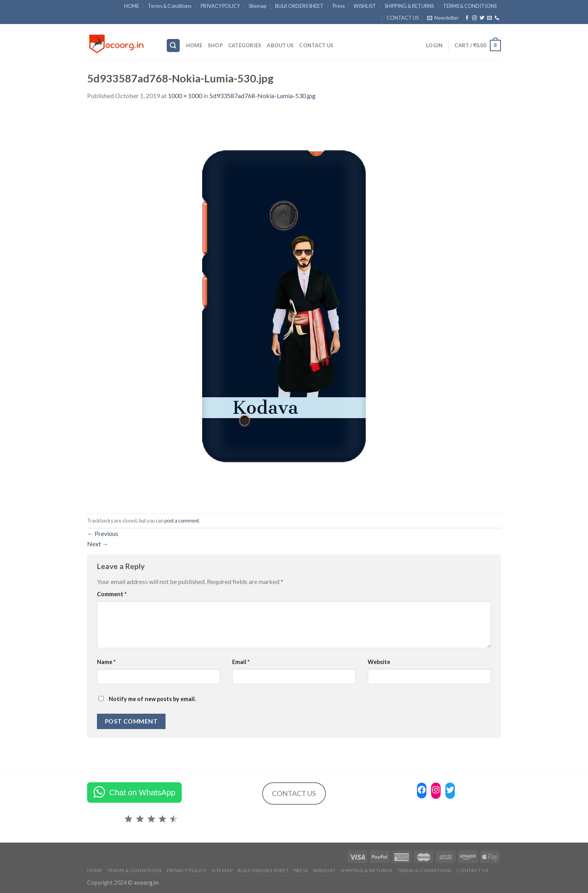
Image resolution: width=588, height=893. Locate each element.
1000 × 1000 (185, 96)
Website (379, 662)
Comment (112, 594)
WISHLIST (365, 6)
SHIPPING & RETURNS (409, 6)
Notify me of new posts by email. (152, 699)
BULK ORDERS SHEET (299, 6)
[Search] (173, 46)
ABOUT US (280, 45)
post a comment (182, 521)
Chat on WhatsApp (142, 793)
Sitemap (258, 6)
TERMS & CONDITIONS (470, 6)
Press (339, 6)
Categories (245, 45)
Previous (103, 533)
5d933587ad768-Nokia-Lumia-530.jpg (262, 96)
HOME (132, 6)
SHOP (215, 45)
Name (106, 662)
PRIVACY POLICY (220, 6)
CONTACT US (403, 18)
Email (241, 662)
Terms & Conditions (170, 6)
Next (98, 544)
